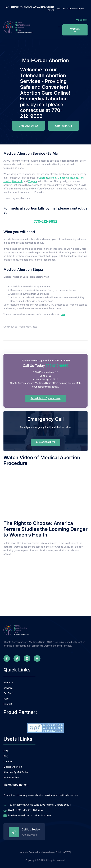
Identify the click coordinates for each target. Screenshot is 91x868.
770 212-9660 (82, 20)
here (63, 314)
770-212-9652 (45, 221)
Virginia (33, 181)
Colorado (43, 178)
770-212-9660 (57, 366)
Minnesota (63, 178)
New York (17, 181)
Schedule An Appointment (46, 398)
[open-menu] (60, 27)
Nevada (74, 178)
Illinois (53, 178)
